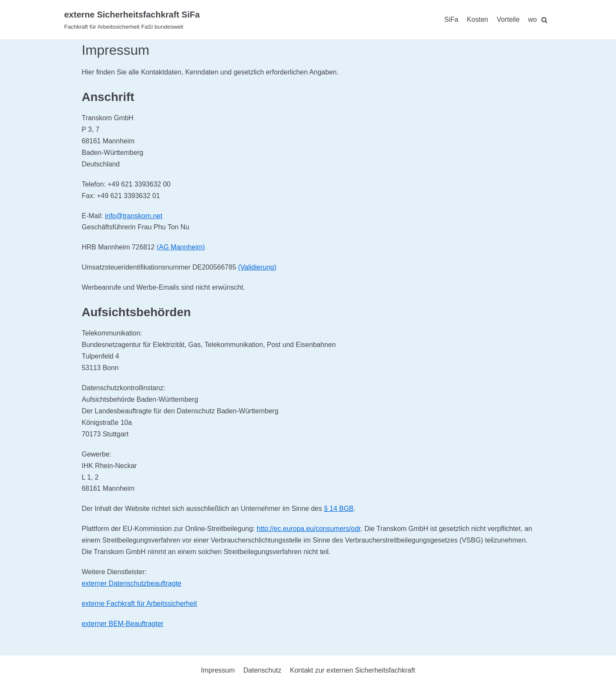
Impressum (218, 670)
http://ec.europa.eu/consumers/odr (309, 529)
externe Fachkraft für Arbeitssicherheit (139, 603)
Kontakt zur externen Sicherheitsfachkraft (353, 670)
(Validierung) (257, 267)
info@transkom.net (134, 216)
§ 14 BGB (339, 509)
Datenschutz (262, 670)
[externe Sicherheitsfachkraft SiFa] (132, 20)
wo (533, 19)
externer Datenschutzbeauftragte (132, 583)
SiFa (451, 19)
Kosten (477, 19)
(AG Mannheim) (181, 247)
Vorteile (508, 19)
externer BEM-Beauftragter (123, 624)
